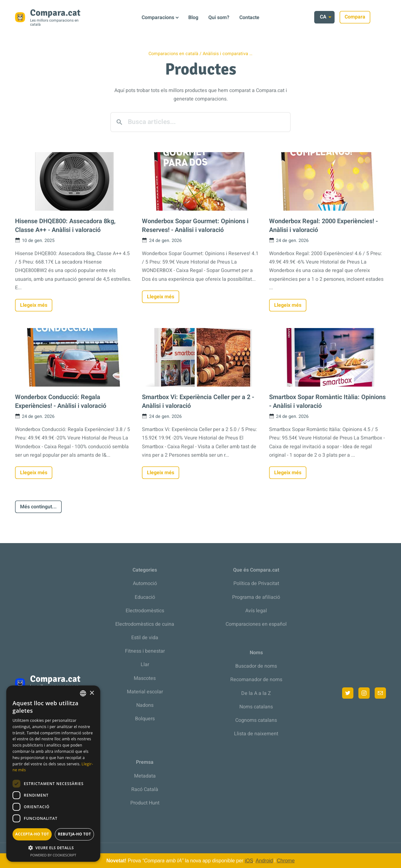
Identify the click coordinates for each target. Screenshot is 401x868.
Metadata (145, 776)
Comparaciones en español (256, 624)
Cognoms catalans (256, 720)
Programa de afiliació (256, 597)
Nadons (145, 705)
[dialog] (53, 774)
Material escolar (145, 692)
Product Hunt (145, 803)
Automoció (145, 583)
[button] (53, 848)
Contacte (249, 18)
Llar (145, 665)
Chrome (286, 861)
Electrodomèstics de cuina (145, 624)
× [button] (92, 693)
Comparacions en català (173, 54)
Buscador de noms (256, 666)
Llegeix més (34, 305)
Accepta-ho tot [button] (32, 834)
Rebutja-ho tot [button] (75, 834)
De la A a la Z (256, 693)
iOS (249, 861)
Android (264, 861)
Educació (145, 597)
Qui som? (219, 18)
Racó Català (145, 789)
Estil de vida (145, 638)
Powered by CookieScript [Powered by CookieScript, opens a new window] (53, 855)
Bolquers (145, 719)
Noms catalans (256, 707)
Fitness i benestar (145, 651)
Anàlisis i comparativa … (228, 54)
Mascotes (145, 678)
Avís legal (256, 611)
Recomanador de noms (256, 680)
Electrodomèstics (145, 611)
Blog (193, 18)
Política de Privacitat (256, 583)
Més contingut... (38, 507)
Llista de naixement (256, 734)
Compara (371, 17)
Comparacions (158, 18)
